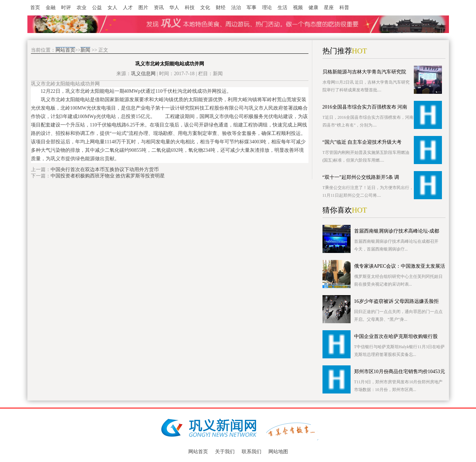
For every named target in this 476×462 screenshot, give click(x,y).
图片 (143, 8)
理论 (267, 8)
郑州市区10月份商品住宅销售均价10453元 (400, 372)
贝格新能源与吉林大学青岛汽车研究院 (364, 72)
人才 (128, 8)
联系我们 (252, 452)
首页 (35, 8)
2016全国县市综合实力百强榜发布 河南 (365, 107)
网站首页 (65, 50)
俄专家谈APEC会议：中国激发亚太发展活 (400, 266)
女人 (112, 8)
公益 (97, 8)
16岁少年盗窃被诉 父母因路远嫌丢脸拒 (397, 301)
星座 (329, 8)
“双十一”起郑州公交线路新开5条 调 (361, 177)
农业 (81, 8)
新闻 (85, 50)
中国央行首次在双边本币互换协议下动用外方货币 (105, 170)
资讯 (159, 8)
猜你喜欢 (337, 210)
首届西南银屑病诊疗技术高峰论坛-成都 (397, 231)
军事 (252, 8)
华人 (174, 8)
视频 (298, 8)
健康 (313, 8)
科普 (344, 8)
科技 (190, 8)
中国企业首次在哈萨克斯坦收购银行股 (396, 336)
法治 (236, 8)
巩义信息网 (143, 74)
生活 (282, 8)
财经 (221, 8)
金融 (51, 8)
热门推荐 (337, 51)
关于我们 (225, 452)
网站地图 (278, 452)
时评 (66, 8)
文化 (205, 8)
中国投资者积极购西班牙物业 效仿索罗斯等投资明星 (108, 176)
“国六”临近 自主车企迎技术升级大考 (362, 142)
